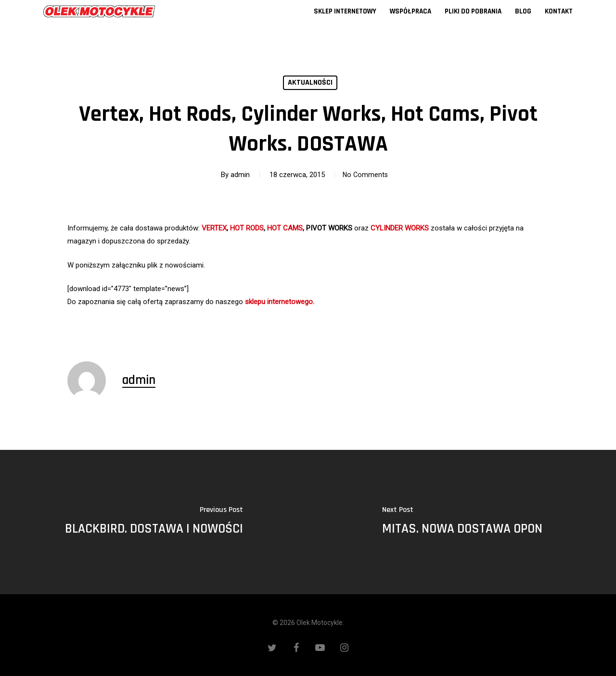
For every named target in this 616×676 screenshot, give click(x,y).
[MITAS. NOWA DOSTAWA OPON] (462, 522)
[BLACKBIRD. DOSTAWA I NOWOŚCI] (154, 522)
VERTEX (214, 228)
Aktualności (310, 83)
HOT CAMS (285, 228)
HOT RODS (247, 228)
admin (237, 175)
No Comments (365, 175)
